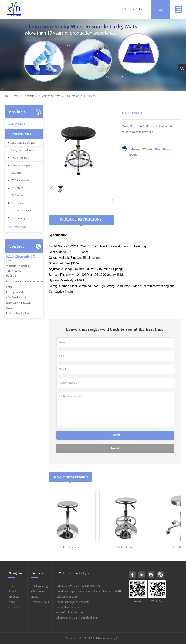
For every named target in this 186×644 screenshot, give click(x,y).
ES (132, 9)
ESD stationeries (20, 180)
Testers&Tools (17, 227)
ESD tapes (17, 173)
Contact (16, 246)
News (12, 602)
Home (15, 96)
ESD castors (18, 203)
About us (14, 591)
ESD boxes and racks (23, 211)
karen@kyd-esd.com (17, 292)
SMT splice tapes (20, 158)
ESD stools (72, 96)
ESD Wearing (17, 124)
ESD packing (18, 218)
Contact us (15, 607)
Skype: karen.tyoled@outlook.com (78, 618)
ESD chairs (17, 188)
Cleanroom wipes (21, 165)
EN (124, 9)
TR (140, 9)
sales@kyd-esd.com (17, 297)
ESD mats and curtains (23, 143)
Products (29, 96)
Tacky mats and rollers (23, 150)
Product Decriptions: (81, 220)
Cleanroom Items (50, 96)
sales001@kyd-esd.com (19, 303)
